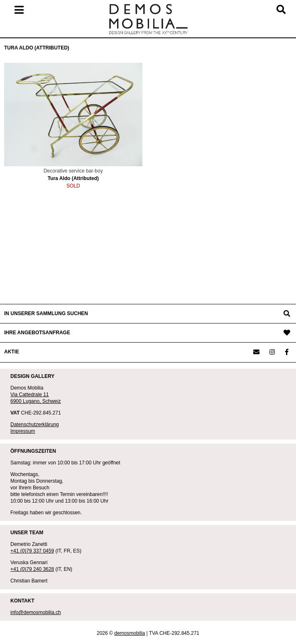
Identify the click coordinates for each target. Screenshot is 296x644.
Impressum (23, 431)
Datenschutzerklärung (35, 424)
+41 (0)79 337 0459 (32, 551)
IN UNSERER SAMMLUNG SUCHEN (46, 313)
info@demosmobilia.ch (36, 612)
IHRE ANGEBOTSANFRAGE (37, 333)
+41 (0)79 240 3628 (32, 569)
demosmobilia (130, 633)
